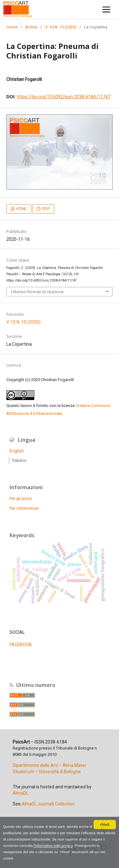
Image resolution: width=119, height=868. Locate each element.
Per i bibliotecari (24, 508)
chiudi (105, 824)
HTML (21, 209)
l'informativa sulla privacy (53, 846)
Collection (48, 804)
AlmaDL (21, 793)
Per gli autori (21, 498)
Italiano (19, 460)
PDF (46, 209)
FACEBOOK (21, 645)
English (17, 451)
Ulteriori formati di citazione (37, 292)
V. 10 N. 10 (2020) (61, 27)
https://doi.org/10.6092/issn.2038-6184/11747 (64, 97)
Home (12, 27)
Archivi (31, 27)
